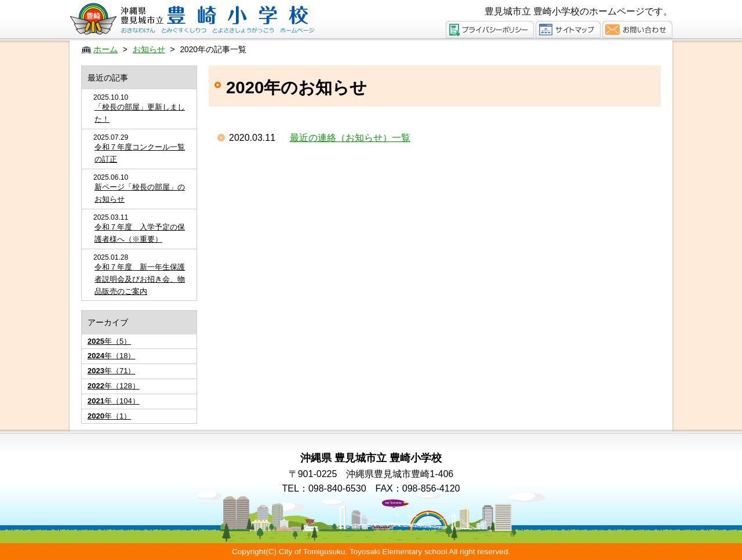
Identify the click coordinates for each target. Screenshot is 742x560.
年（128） (114, 386)
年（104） (114, 401)
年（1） (109, 416)
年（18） (111, 356)
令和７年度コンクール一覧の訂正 (140, 153)
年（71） (111, 371)
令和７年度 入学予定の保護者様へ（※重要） (140, 233)
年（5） (109, 341)
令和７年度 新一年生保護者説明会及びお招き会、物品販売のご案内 (140, 279)
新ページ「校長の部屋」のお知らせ (140, 193)
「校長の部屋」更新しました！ (140, 113)
